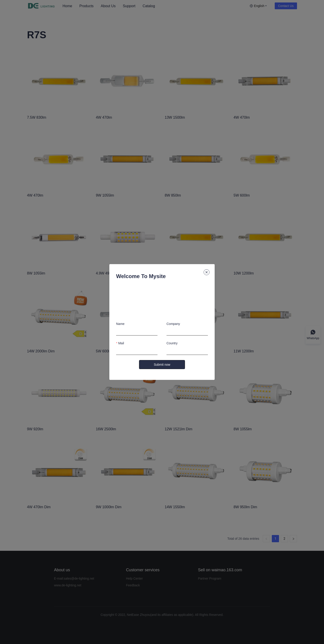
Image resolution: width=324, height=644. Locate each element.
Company (173, 324)
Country (172, 343)
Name (120, 324)
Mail (121, 343)
